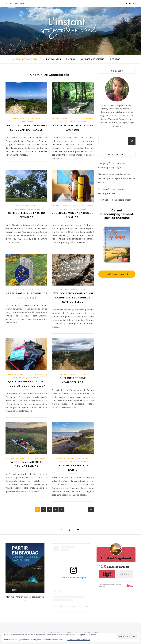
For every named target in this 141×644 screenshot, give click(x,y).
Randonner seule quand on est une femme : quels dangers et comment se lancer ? (117, 178)
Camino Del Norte (65, 458)
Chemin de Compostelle (27, 59)
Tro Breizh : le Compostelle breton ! (115, 200)
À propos (19, 3)
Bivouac (71, 59)
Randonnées (54, 59)
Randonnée (80, 122)
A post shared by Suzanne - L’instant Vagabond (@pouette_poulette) (83, 606)
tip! (107, 574)
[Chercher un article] (132, 141)
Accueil (9, 3)
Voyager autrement (93, 59)
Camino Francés (20, 118)
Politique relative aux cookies (79, 640)
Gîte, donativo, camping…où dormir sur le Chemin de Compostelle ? (73, 298)
